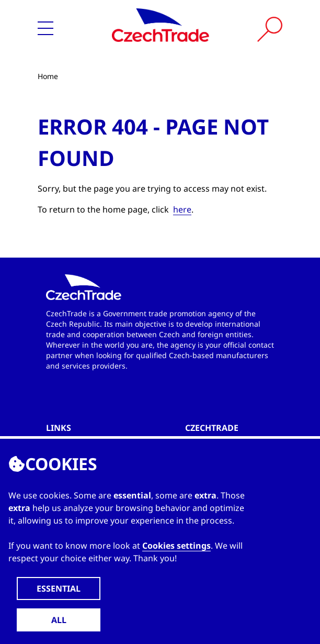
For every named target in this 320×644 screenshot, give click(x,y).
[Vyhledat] (270, 29)
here (182, 209)
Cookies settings (176, 546)
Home (48, 76)
